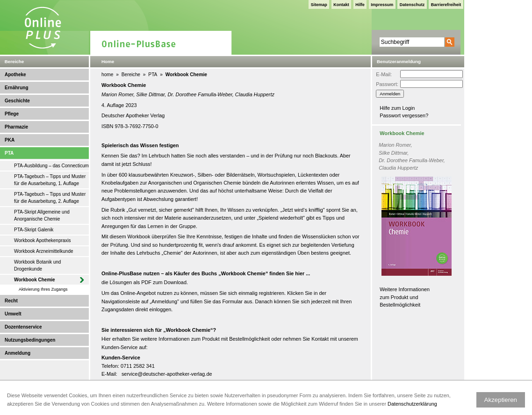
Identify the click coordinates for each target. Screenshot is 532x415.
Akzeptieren (501, 400)
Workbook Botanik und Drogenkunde (37, 265)
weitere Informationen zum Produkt (180, 339)
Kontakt (341, 5)
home (107, 75)
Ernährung (17, 88)
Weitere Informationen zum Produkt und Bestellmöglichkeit (405, 297)
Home (108, 61)
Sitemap (319, 5)
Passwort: (387, 84)
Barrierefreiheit (446, 5)
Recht (11, 301)
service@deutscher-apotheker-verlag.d (165, 374)
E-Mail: (384, 74)
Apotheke (15, 75)
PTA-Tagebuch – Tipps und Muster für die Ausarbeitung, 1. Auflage (50, 180)
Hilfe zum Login (397, 108)
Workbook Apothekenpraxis (43, 240)
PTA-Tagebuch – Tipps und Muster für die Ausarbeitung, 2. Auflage (50, 198)
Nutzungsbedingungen (30, 340)
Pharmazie (16, 127)
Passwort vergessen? (404, 115)
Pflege (12, 114)
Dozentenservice (23, 327)
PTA (9, 153)
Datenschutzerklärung (412, 404)
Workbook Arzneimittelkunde (44, 251)
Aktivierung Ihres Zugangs (43, 289)
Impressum (382, 5)
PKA (10, 140)
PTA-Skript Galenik (34, 230)
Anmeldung (18, 353)
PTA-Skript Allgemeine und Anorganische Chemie (42, 215)
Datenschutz (412, 5)
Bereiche (131, 75)
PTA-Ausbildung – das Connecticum (51, 166)
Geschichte (17, 101)
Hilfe (360, 5)
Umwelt (13, 314)
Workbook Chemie (35, 280)
